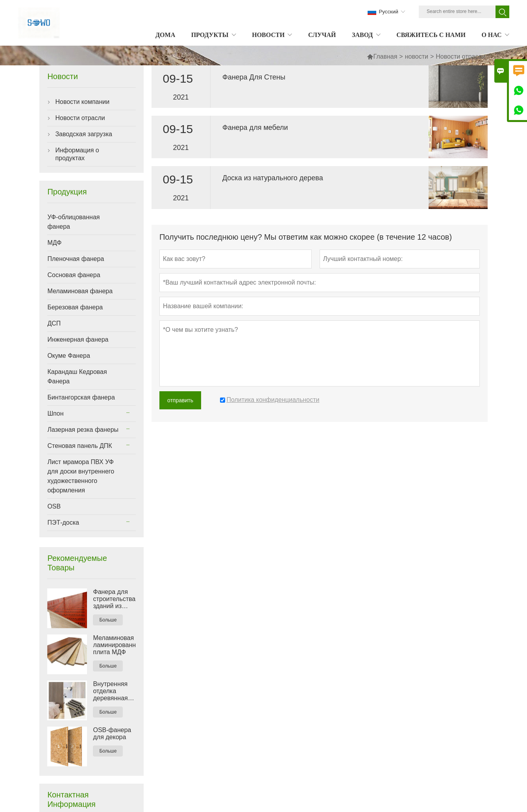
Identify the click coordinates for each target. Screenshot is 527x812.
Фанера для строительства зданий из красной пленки (114, 599)
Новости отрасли (80, 118)
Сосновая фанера (74, 275)
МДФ (54, 243)
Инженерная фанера (78, 339)
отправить (180, 400)
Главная (382, 56)
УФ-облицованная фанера (73, 222)
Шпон (55, 413)
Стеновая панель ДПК (80, 446)
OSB (54, 506)
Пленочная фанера (76, 259)
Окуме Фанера (68, 356)
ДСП (54, 323)
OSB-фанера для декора (112, 733)
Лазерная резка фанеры (83, 430)
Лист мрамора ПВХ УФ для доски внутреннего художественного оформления (81, 476)
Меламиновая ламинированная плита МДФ (114, 645)
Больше (108, 620)
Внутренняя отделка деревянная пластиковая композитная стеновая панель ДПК (111, 691)
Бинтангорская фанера (81, 397)
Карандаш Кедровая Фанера (77, 376)
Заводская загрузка (84, 134)
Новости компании (82, 102)
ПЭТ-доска (63, 523)
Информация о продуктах (77, 154)
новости (417, 56)
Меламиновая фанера (80, 291)
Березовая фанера (75, 307)
